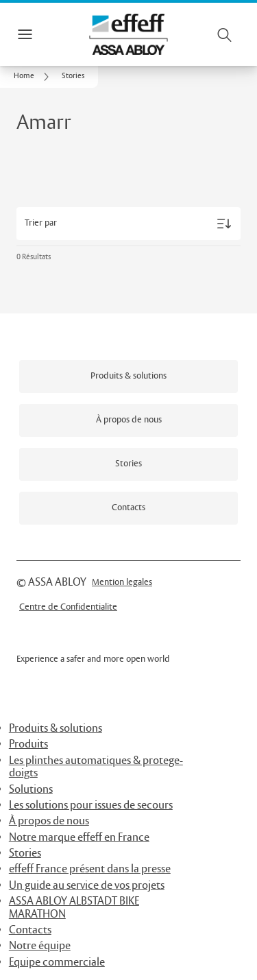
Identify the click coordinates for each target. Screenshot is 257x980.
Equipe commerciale (57, 963)
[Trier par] (128, 224)
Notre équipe (40, 946)
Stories (25, 853)
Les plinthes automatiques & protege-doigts (96, 767)
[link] (34, 77)
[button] (73, 77)
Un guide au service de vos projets (87, 886)
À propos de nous (49, 821)
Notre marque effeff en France (79, 838)
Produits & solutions (56, 729)
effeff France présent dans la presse (90, 869)
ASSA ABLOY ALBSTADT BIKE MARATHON (74, 908)
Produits (28, 744)
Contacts (30, 930)
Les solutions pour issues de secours (91, 805)
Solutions (31, 790)
